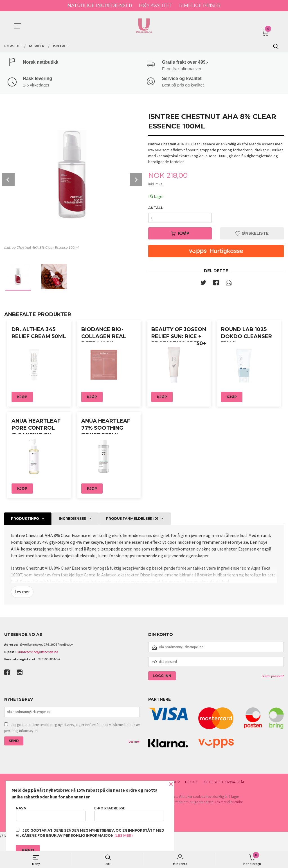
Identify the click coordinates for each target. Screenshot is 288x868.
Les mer (22, 621)
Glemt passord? (273, 705)
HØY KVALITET (156, 5)
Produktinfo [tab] (25, 548)
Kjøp (180, 234)
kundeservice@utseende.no (38, 681)
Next (136, 180)
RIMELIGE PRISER (200, 5)
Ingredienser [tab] (73, 548)
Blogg (192, 811)
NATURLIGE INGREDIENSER (100, 5)
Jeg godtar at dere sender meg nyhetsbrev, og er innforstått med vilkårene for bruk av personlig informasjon (72, 757)
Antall (156, 209)
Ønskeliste (252, 234)
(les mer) (124, 835)
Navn (51, 813)
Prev (8, 180)
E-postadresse (129, 813)
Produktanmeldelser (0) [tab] (132, 548)
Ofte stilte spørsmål (224, 811)
